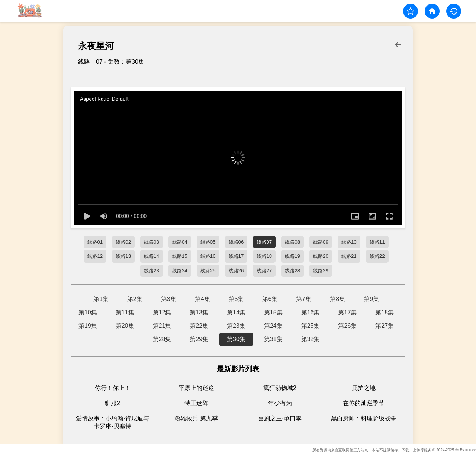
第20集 (125, 326)
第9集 (371, 299)
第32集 (311, 339)
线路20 (321, 256)
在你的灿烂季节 (364, 403)
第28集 (162, 339)
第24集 (273, 326)
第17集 (347, 312)
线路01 (95, 242)
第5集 (236, 299)
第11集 (125, 312)
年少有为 (280, 403)
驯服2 (112, 403)
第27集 (385, 326)
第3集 (169, 299)
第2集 (135, 299)
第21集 (162, 326)
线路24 (180, 271)
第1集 (101, 299)
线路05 (208, 242)
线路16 (208, 256)
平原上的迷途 (196, 388)
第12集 (162, 312)
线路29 (321, 271)
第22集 (199, 326)
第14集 (236, 312)
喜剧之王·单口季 (280, 418)
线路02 (123, 242)
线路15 (180, 256)
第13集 (199, 312)
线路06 (236, 242)
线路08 (292, 242)
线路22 (377, 256)
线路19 (292, 256)
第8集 (337, 299)
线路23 (152, 271)
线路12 (95, 256)
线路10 (349, 242)
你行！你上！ (113, 388)
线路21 (349, 256)
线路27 (264, 271)
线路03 (152, 242)
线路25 (208, 271)
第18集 (385, 312)
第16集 (311, 312)
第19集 (88, 326)
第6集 (270, 299)
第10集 (88, 312)
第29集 (199, 339)
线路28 (292, 271)
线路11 (377, 242)
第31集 (273, 339)
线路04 (180, 242)
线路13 (123, 256)
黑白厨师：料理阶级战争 (364, 418)
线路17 (236, 256)
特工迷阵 (196, 403)
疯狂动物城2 (280, 388)
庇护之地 (364, 388)
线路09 (321, 242)
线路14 (152, 256)
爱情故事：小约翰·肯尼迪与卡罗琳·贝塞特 (112, 422)
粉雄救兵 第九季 (196, 418)
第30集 (236, 339)
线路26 (236, 271)
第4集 (202, 299)
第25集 (311, 326)
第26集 (347, 326)
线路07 (264, 242)
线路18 (264, 256)
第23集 (236, 326)
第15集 (273, 312)
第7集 (304, 299)
